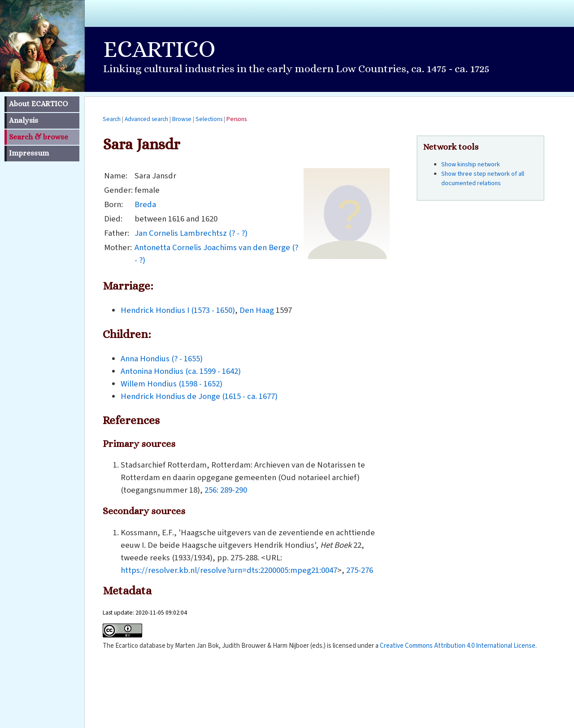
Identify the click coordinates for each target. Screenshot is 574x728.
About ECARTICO (38, 104)
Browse (182, 119)
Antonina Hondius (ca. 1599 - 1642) (181, 371)
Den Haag (257, 310)
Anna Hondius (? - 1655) (162, 359)
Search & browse (39, 137)
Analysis (24, 120)
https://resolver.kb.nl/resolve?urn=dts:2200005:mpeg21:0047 (229, 570)
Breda (145, 204)
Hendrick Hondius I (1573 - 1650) (178, 310)
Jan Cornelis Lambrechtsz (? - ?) (191, 233)
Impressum (29, 153)
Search (112, 119)
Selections (209, 119)
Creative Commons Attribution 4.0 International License (458, 646)
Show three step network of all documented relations (483, 179)
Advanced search (146, 119)
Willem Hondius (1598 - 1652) (172, 384)
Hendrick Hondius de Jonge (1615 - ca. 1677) (199, 396)
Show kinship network (471, 165)
